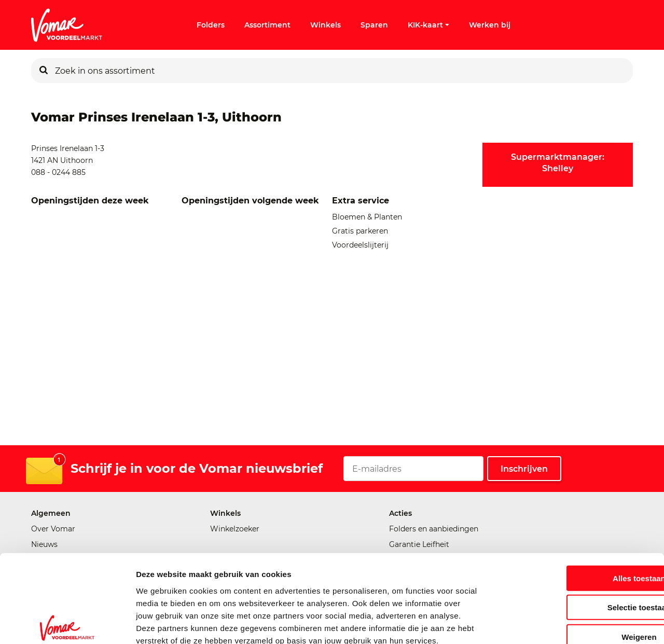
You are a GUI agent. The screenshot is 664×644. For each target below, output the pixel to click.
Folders (211, 25)
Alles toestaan (577, 519)
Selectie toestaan (578, 549)
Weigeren (577, 578)
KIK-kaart (428, 25)
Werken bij (490, 25)
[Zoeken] (44, 71)
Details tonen (561, 624)
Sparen (374, 25)
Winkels (326, 25)
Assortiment (267, 25)
